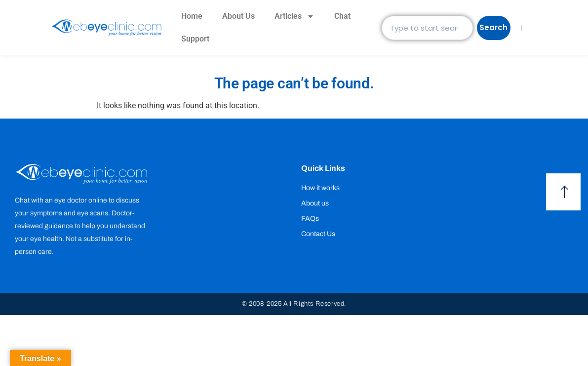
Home (192, 16)
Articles (294, 16)
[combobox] (430, 28)
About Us (238, 16)
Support (195, 39)
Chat (342, 16)
